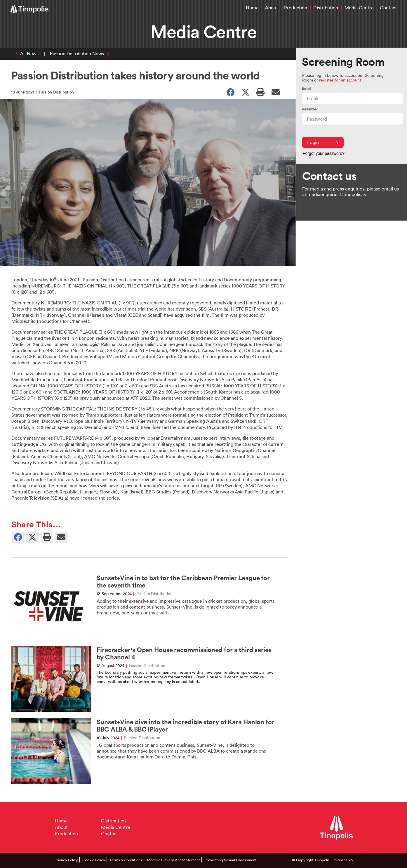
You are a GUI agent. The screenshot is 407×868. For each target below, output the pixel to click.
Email (307, 89)
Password (310, 109)
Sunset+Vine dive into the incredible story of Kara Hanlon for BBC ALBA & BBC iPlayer (186, 726)
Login (323, 142)
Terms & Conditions (126, 860)
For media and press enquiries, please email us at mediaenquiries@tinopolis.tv (351, 192)
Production (296, 8)
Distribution (326, 8)
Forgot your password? (324, 153)
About (272, 8)
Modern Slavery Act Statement (173, 860)
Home (252, 8)
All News (29, 53)
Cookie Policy (94, 860)
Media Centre (359, 8)
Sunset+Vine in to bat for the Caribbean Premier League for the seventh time (183, 582)
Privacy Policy (66, 860)
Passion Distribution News (77, 53)
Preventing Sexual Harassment (231, 860)
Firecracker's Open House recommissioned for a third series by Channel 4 (184, 654)
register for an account (340, 80)
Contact (388, 8)
